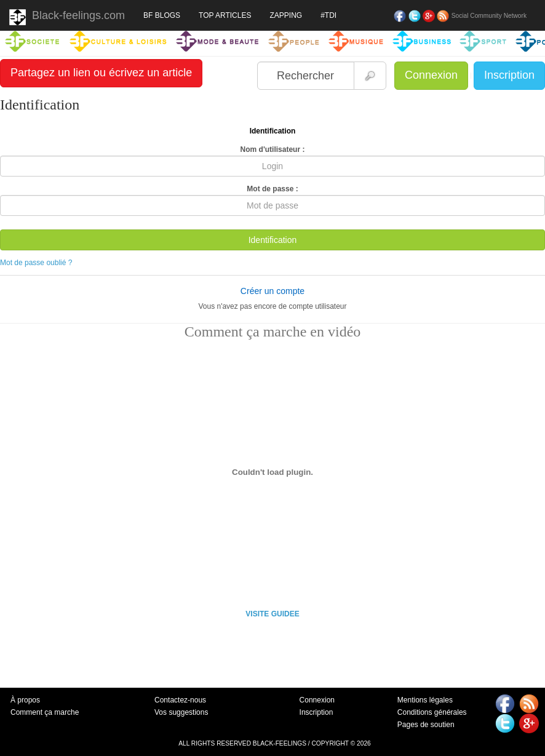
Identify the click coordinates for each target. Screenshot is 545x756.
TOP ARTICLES (225, 15)
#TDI (328, 15)
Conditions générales (432, 712)
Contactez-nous (180, 700)
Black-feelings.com (67, 17)
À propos (25, 700)
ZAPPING (286, 15)
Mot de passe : (272, 189)
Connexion (431, 75)
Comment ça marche (45, 712)
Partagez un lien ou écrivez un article (101, 73)
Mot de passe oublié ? (36, 263)
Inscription (509, 75)
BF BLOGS (162, 15)
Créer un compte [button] (272, 291)
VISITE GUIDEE (272, 614)
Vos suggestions (181, 712)
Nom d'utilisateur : (273, 149)
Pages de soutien (426, 725)
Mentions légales (425, 700)
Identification (273, 240)
